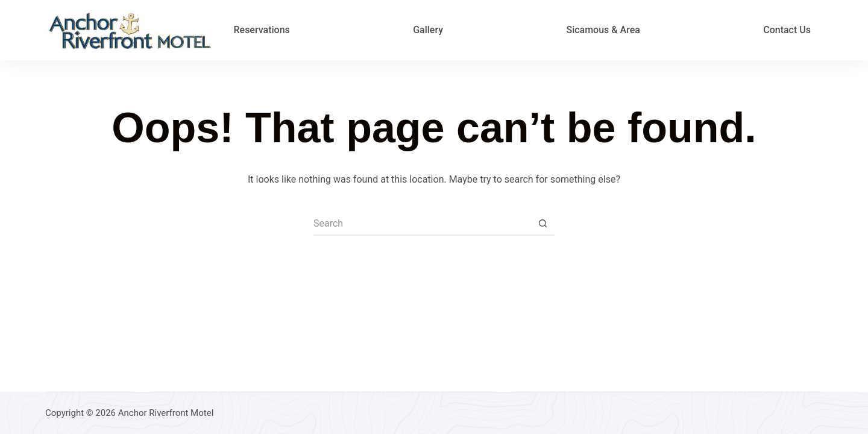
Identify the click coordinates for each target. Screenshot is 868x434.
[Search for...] (422, 224)
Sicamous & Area (603, 30)
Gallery (428, 30)
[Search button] (542, 224)
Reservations (261, 30)
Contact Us (787, 30)
